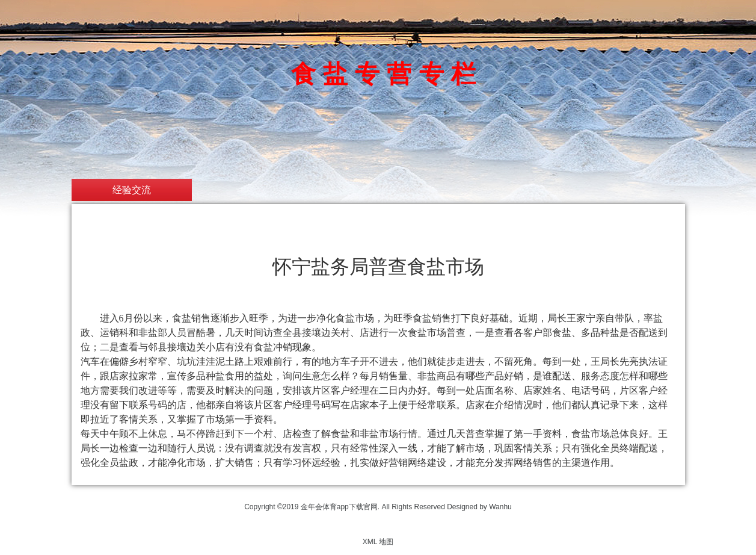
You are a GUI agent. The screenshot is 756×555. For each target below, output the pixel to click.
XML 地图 (378, 542)
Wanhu (500, 507)
